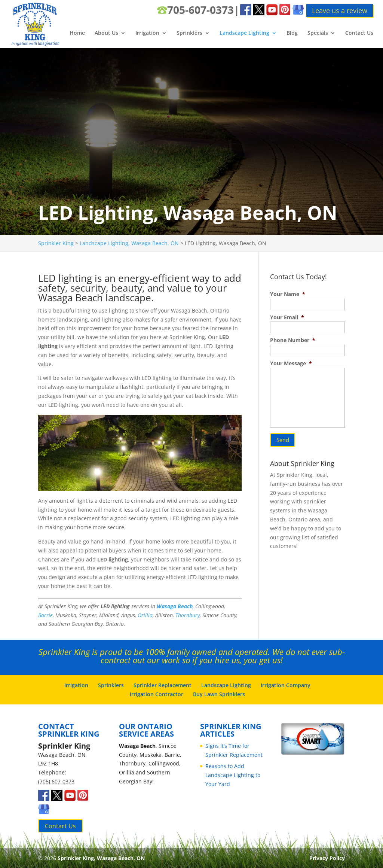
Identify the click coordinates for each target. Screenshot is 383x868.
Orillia (145, 615)
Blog (292, 33)
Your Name (288, 294)
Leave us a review (340, 10)
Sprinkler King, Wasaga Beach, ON (101, 858)
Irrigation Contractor (157, 694)
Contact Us (359, 33)
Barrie (45, 615)
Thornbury (188, 615)
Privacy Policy (327, 858)
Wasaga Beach (175, 606)
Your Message (291, 363)
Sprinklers (189, 33)
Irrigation (147, 33)
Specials (318, 33)
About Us (106, 33)
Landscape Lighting (244, 33)
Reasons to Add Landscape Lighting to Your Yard (233, 775)
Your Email (287, 317)
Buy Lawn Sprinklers (219, 694)
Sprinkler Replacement (163, 685)
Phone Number (293, 340)
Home (77, 33)
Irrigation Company (286, 685)
